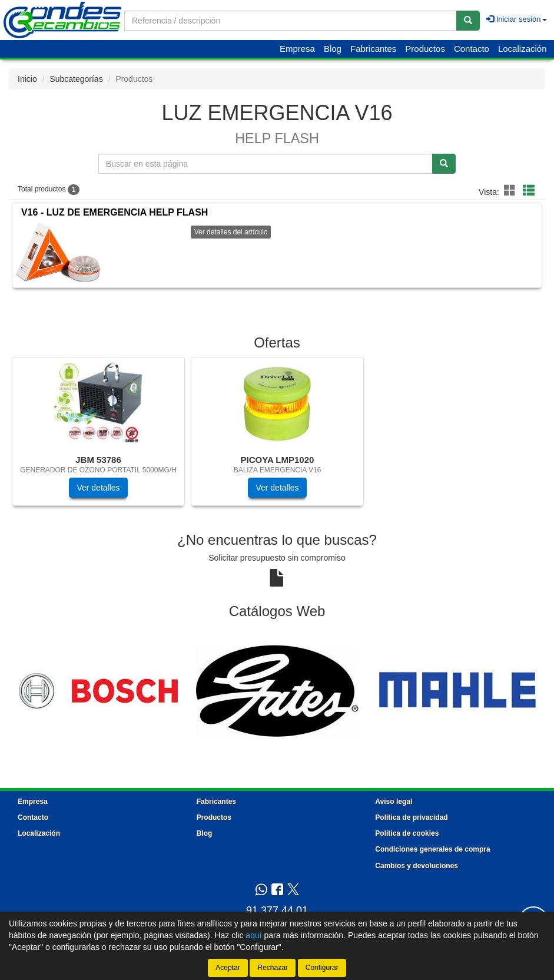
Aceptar (228, 968)
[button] (512, 191)
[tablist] (277, 437)
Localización (523, 49)
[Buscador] (291, 21)
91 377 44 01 (277, 911)
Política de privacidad (411, 817)
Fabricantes (373, 49)
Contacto (472, 49)
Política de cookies (407, 833)
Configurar (322, 968)
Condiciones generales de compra (432, 849)
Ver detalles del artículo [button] (231, 232)
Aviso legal (394, 802)
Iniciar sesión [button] (516, 19)
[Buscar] (468, 21)
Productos (425, 49)
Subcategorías (76, 79)
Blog (333, 49)
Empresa (297, 49)
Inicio (27, 79)
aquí (253, 935)
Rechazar (272, 968)
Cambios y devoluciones (417, 866)
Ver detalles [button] (98, 488)
